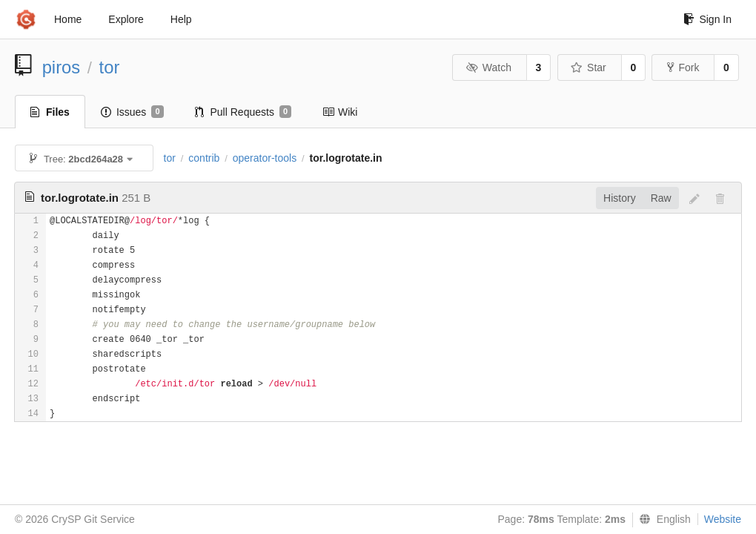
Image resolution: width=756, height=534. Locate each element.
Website (723, 519)
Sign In (707, 19)
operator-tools (265, 158)
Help (181, 19)
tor (110, 67)
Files (50, 112)
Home (68, 19)
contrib (204, 158)
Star (588, 67)
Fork (683, 67)
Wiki (340, 112)
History (620, 198)
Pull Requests (243, 112)
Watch (488, 67)
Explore (126, 19)
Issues (132, 112)
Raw (661, 198)
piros (62, 67)
